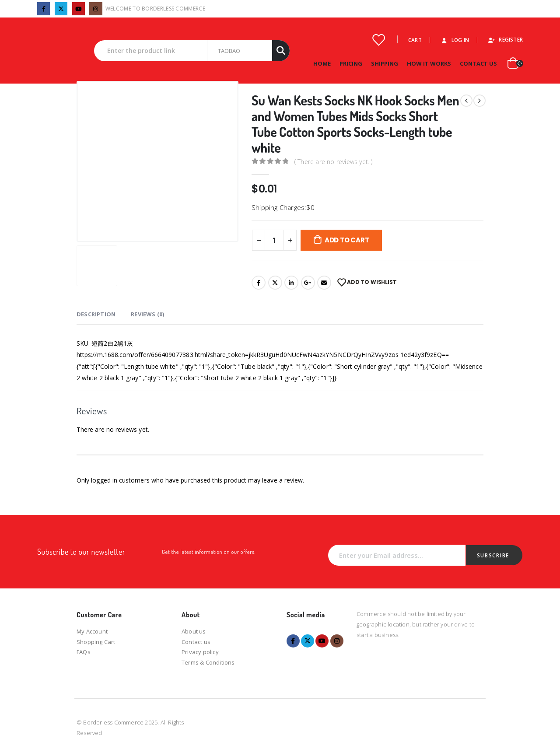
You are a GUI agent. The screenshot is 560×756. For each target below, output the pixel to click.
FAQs (84, 652)
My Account (92, 631)
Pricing (351, 63)
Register (505, 39)
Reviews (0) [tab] (147, 314)
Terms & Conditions (208, 662)
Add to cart (347, 240)
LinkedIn (291, 283)
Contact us (196, 642)
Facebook (259, 283)
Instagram (337, 641)
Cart (415, 40)
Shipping (385, 63)
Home (322, 63)
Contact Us (478, 63)
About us (194, 631)
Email (324, 283)
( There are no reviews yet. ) (334, 162)
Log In (455, 40)
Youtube (322, 641)
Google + (308, 283)
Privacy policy (200, 652)
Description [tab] (96, 314)
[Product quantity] (274, 240)
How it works (429, 63)
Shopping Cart (96, 642)
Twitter (275, 283)
